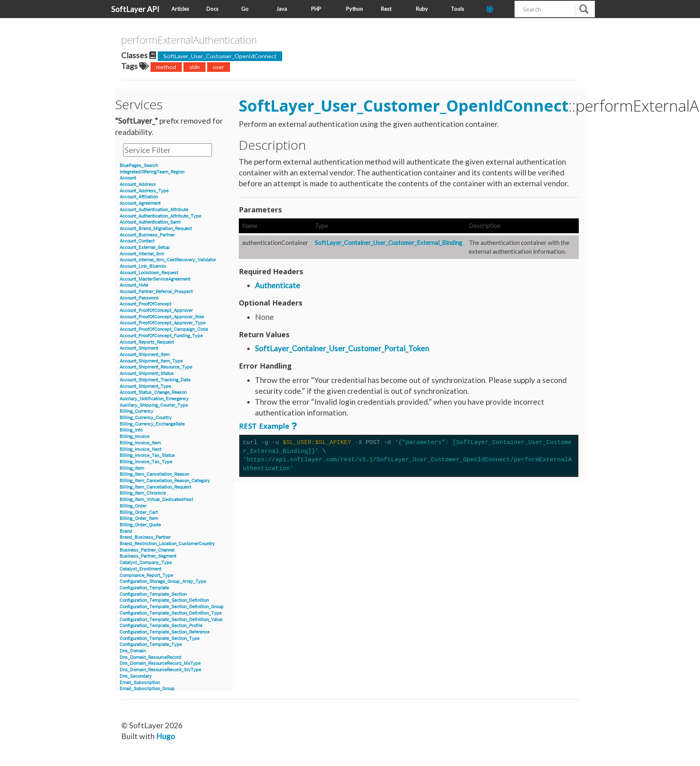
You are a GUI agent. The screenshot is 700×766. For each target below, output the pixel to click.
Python (354, 9)
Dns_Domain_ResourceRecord (151, 657)
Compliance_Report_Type (146, 576)
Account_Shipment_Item (145, 355)
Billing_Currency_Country (146, 418)
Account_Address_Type (144, 191)
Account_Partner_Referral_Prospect (156, 292)
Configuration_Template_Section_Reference (165, 632)
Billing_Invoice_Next (140, 449)
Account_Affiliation (139, 197)
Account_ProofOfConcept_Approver (156, 311)
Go (245, 9)
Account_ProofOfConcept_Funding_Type (161, 336)
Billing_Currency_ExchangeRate (152, 424)
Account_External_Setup (145, 248)
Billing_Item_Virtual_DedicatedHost (156, 500)
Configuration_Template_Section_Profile (161, 626)
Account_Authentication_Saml (150, 222)
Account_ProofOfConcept (145, 304)
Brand (126, 531)
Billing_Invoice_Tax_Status (147, 455)
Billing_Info (131, 430)
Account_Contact (137, 241)
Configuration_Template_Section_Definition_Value (171, 620)
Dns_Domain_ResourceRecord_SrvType (160, 670)
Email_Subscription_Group (147, 689)
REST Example (264, 426)
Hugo (166, 736)
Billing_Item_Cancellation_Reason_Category (165, 481)
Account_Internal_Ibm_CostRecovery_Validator (168, 260)
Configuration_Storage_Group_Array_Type (163, 582)
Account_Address (138, 184)
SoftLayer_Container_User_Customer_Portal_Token (342, 348)
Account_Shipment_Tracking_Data (155, 380)
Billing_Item (132, 468)
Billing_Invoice (134, 437)
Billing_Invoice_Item (140, 443)
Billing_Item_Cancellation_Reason (154, 474)
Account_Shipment (139, 348)
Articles (180, 9)
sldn (195, 67)
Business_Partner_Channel (147, 550)
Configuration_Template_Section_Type (160, 639)
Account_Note (134, 285)
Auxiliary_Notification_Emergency (154, 399)
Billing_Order (133, 506)
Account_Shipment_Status (147, 374)
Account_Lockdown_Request (149, 273)
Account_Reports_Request (147, 342)
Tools (457, 9)
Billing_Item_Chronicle (143, 493)
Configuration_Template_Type (151, 645)
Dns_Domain (133, 651)
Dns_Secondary (136, 676)
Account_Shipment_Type (145, 386)
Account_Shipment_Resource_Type (156, 367)
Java (282, 9)
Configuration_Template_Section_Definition (164, 600)
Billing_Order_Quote (140, 525)
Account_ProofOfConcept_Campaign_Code (164, 329)
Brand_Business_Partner (145, 537)
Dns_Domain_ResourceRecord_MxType (160, 663)
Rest (386, 9)
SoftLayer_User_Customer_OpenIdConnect (220, 56)
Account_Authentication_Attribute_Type (160, 216)
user (219, 67)
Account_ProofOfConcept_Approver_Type (163, 323)
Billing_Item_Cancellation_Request (155, 487)
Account (128, 178)
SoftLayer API (135, 9)
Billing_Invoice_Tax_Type (146, 462)
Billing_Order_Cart (139, 512)
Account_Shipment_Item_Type (151, 361)
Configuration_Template (144, 588)
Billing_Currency (136, 411)
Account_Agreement (140, 203)
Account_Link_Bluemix (143, 266)
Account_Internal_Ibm (142, 254)
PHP (316, 9)
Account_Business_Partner (147, 235)
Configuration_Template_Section (153, 594)
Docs (212, 9)
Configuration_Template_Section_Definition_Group (172, 607)
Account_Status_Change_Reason (153, 392)
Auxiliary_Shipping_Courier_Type (154, 405)
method (166, 67)
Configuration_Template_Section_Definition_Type (171, 613)
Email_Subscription (140, 683)
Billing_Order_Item (139, 518)
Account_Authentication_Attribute (154, 210)
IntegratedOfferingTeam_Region (152, 172)
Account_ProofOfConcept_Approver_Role (162, 317)
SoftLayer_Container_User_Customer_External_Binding (389, 242)
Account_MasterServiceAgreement (155, 279)
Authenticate (278, 285)
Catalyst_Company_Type (146, 563)
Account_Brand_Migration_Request (156, 229)
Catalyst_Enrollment (140, 569)
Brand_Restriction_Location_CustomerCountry (167, 544)
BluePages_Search (139, 166)
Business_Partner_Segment (148, 556)
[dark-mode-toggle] (497, 9)
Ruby (422, 9)
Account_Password (139, 298)
